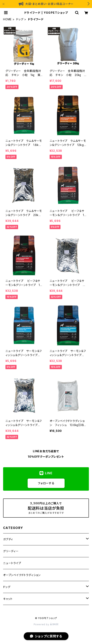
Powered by (46, 624)
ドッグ (20, 19)
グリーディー (11, 551)
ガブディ (8, 539)
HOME (7, 19)
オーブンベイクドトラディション (22, 575)
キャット (8, 599)
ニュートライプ (12, 563)
